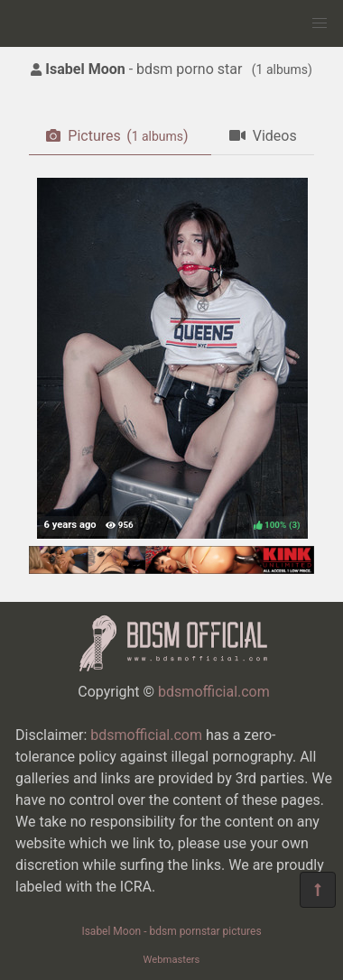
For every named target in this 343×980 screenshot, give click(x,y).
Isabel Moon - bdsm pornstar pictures (171, 931)
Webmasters (172, 960)
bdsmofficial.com (214, 692)
